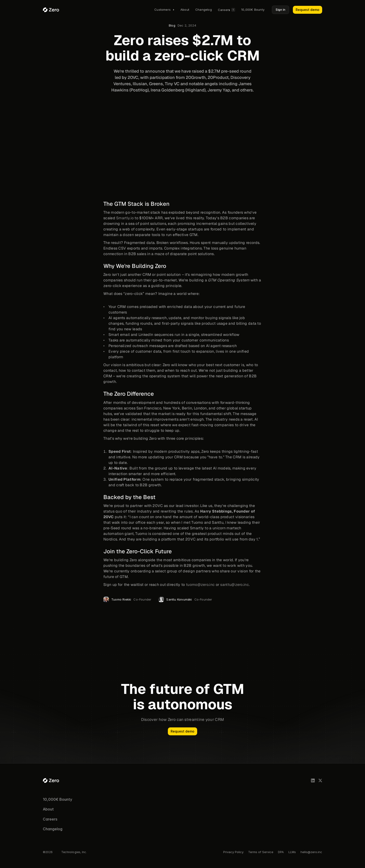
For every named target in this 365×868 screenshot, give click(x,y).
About (48, 809)
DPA (281, 852)
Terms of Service (261, 852)
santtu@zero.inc (235, 585)
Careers (50, 819)
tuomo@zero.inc (200, 585)
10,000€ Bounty (57, 799)
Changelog (53, 829)
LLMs (292, 852)
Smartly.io (125, 218)
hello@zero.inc (311, 852)
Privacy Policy (233, 852)
